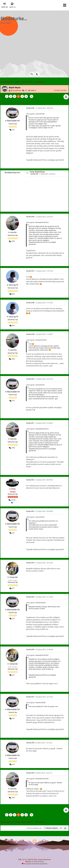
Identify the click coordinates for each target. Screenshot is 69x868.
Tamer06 (13, 577)
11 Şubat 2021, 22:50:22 (39, 217)
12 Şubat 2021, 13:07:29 (39, 271)
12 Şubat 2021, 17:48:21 (39, 334)
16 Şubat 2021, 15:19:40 (39, 597)
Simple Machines (44, 860)
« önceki (56, 90)
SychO (28, 864)
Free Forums (39, 862)
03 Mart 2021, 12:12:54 (39, 743)
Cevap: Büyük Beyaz (37, 172)
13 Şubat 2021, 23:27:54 (39, 379)
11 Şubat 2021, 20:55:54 (39, 108)
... (29, 96)
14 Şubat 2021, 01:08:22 (39, 423)
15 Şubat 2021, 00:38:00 (39, 511)
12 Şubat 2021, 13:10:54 (39, 303)
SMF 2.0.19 (22, 860)
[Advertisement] (36, 46)
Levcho (13, 232)
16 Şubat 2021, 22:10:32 (39, 697)
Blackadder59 (16, 90)
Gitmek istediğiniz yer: (34, 828)
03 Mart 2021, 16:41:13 (39, 773)
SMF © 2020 (32, 860)
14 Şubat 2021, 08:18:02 (39, 480)
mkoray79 (13, 285)
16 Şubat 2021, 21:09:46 (39, 650)
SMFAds (28, 862)
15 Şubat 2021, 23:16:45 (39, 563)
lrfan (13, 489)
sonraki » (64, 90)
